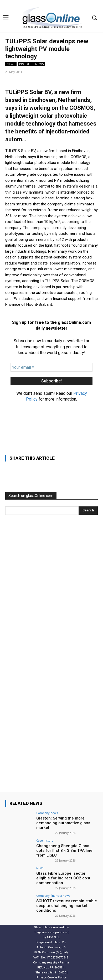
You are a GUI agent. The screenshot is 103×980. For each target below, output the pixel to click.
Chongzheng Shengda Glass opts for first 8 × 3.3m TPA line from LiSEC (64, 851)
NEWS (11, 64)
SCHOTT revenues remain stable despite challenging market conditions (67, 906)
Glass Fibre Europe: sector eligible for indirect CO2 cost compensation (63, 878)
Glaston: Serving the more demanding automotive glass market (63, 823)
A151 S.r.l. (53, 937)
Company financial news (53, 896)
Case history (45, 840)
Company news (47, 813)
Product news (32, 64)
